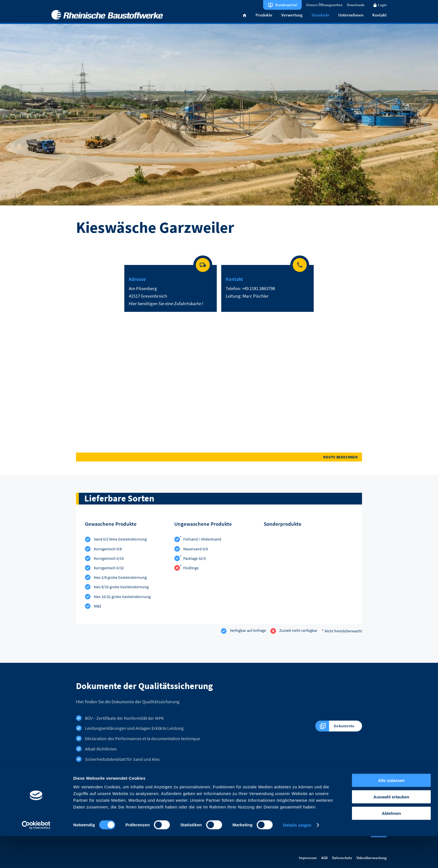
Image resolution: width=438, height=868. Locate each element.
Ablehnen (391, 845)
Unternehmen (351, 21)
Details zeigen (297, 857)
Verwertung (292, 21)
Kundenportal (286, 5)
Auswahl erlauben (391, 829)
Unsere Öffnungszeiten (324, 5)
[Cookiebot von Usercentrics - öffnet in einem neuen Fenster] (36, 857)
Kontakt (379, 21)
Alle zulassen (391, 812)
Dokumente (333, 732)
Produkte (264, 21)
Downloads (356, 5)
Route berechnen (340, 463)
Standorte (320, 21)
